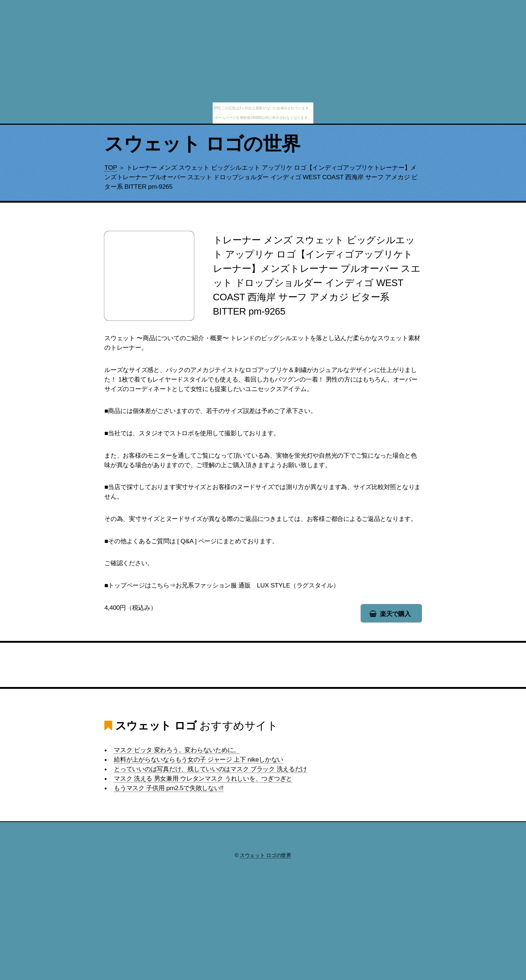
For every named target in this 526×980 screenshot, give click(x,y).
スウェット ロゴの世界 (202, 144)
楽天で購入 (395, 614)
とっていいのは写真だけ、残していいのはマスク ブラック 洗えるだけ (210, 769)
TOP (111, 168)
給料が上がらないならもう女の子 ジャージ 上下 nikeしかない (199, 759)
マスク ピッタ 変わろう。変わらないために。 (177, 750)
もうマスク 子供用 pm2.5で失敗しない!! (169, 788)
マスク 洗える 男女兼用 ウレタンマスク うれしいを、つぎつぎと (203, 778)
